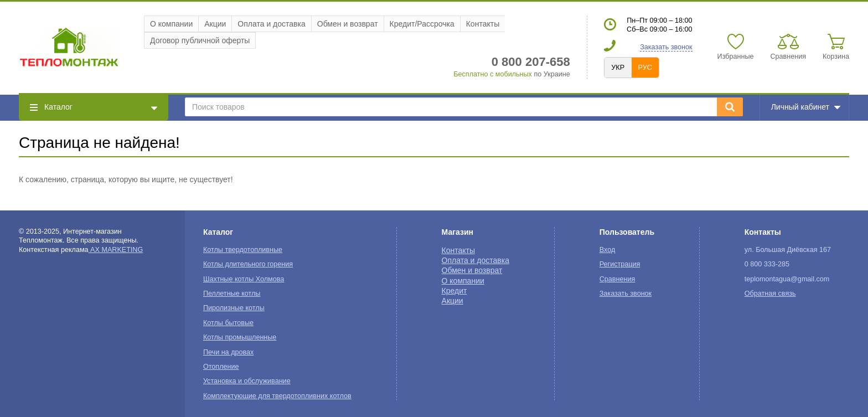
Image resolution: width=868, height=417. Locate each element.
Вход (608, 250)
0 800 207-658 (531, 62)
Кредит (454, 291)
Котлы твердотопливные (243, 250)
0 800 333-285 (767, 264)
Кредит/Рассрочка (422, 24)
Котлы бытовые (228, 323)
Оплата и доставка (271, 24)
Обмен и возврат (348, 24)
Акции (215, 24)
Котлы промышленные (240, 337)
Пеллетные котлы (232, 294)
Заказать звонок (666, 47)
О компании (171, 24)
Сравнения (618, 279)
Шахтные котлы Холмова (244, 279)
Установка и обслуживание (247, 381)
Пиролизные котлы (234, 308)
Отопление (221, 367)
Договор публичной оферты (200, 40)
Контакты (483, 24)
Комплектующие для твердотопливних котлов (277, 396)
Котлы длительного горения (248, 264)
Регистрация (620, 264)
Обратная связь (770, 294)
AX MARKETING (116, 250)
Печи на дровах (228, 352)
